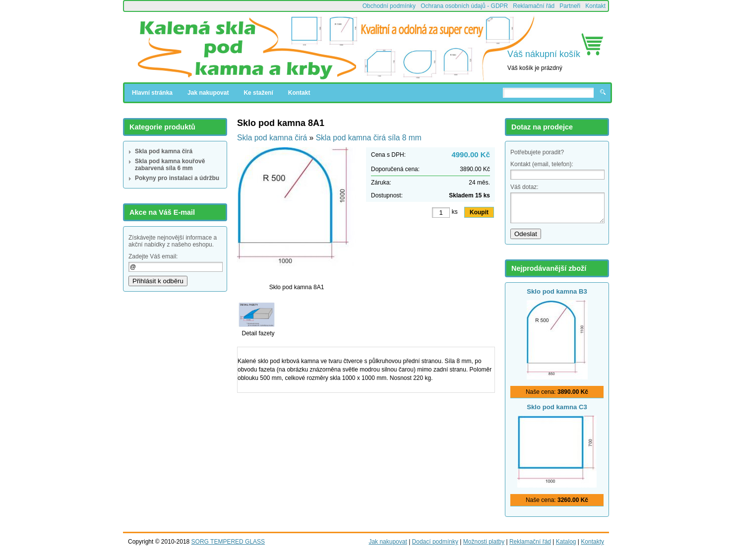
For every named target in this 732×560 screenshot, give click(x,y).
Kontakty (592, 542)
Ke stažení (258, 93)
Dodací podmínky (435, 542)
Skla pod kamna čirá (164, 151)
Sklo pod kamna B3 (557, 291)
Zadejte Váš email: (153, 256)
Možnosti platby (484, 542)
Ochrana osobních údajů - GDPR (464, 6)
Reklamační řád (534, 6)
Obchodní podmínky (389, 6)
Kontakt (595, 6)
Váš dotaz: (524, 187)
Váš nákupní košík (544, 54)
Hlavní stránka (152, 93)
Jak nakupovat (208, 93)
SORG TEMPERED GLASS (228, 542)
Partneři (570, 6)
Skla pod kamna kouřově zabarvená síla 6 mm (170, 165)
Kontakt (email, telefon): (542, 164)
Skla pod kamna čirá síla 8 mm (369, 138)
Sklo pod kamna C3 (557, 407)
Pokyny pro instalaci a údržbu (177, 178)
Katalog (566, 542)
